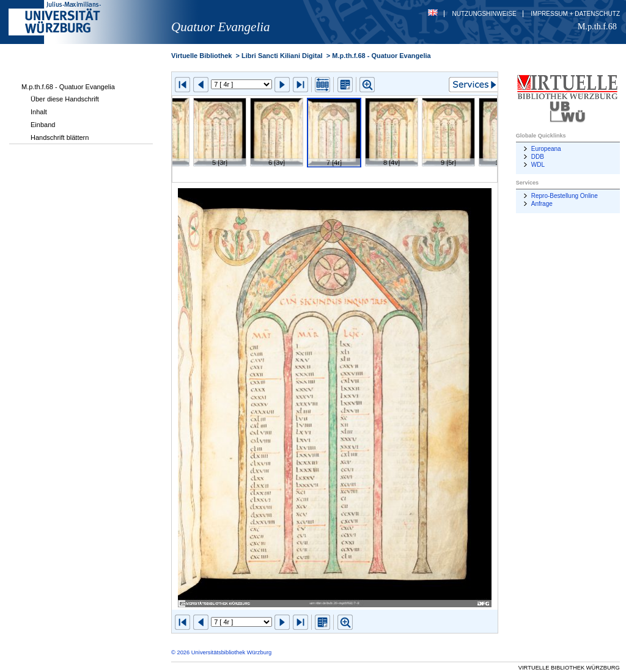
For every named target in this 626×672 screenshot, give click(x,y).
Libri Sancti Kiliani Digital (282, 56)
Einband (43, 125)
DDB (538, 157)
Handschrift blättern (60, 137)
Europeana (546, 149)
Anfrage (542, 204)
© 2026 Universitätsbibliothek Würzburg (221, 652)
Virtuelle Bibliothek (201, 56)
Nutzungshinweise (484, 14)
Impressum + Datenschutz (575, 14)
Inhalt (39, 112)
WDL (538, 165)
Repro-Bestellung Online (565, 196)
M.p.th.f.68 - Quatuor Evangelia (68, 87)
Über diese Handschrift (65, 99)
